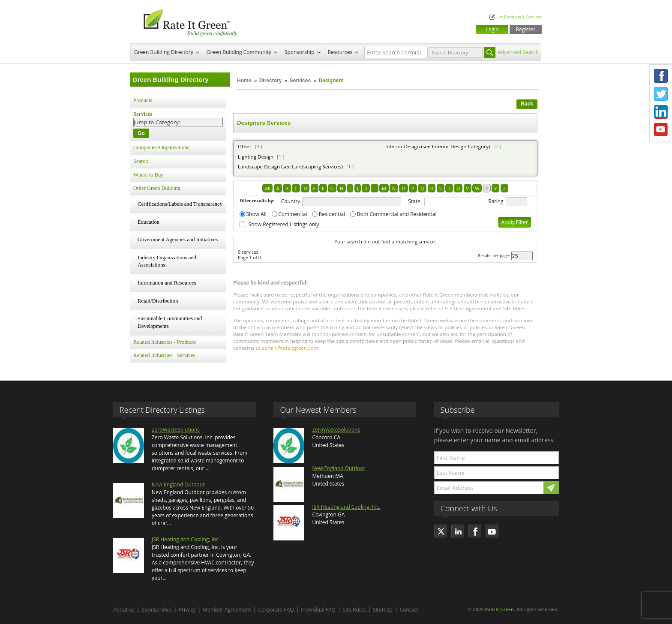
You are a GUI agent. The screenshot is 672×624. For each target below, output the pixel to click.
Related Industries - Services (164, 355)
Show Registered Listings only (284, 224)
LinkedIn (661, 112)
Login (492, 29)
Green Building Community (239, 52)
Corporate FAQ (276, 610)
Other (245, 146)
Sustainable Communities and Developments (170, 322)
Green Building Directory (164, 52)
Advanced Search (518, 52)
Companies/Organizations (161, 147)
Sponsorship (300, 52)
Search (141, 161)
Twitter (661, 94)
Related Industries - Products (165, 342)
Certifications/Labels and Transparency (180, 204)
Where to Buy (148, 175)
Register (526, 29)
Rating (496, 201)
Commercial (292, 214)
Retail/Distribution (158, 301)
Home (244, 81)
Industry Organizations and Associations (167, 261)
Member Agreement (227, 610)
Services (300, 81)
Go (141, 133)
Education (148, 222)
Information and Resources (167, 283)
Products (143, 100)
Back (527, 104)
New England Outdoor (178, 484)
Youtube (661, 130)
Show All (256, 214)
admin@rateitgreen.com (290, 348)
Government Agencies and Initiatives (178, 240)
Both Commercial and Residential (397, 214)
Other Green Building (157, 188)
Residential (332, 214)
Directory (271, 81)
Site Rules (354, 610)
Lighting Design (256, 157)
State (414, 201)
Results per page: (494, 256)
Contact (409, 610)
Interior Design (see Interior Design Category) (438, 146)
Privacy (187, 610)
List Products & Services (519, 17)
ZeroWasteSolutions (176, 430)
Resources (340, 52)
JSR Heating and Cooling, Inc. (186, 539)
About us (124, 610)
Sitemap (383, 610)
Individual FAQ (318, 610)
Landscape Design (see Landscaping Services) (290, 166)
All (267, 188)
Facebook (661, 76)
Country (291, 201)
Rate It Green (499, 609)
